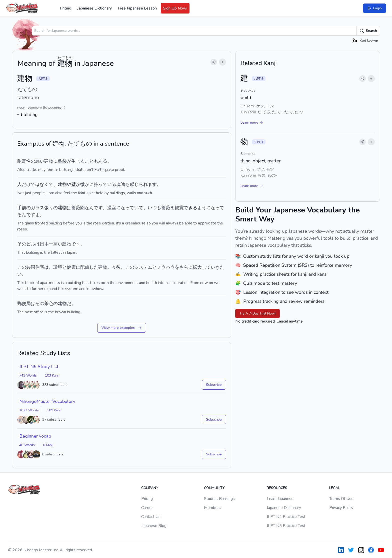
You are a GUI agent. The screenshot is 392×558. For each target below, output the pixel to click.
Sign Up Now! (175, 8)
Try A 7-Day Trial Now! (257, 313)
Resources (277, 488)
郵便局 (24, 304)
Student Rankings (219, 499)
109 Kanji (54, 410)
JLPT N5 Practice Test (286, 526)
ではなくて (42, 184)
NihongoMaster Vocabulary (47, 401)
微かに (87, 184)
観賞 (179, 208)
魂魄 (121, 184)
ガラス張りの (44, 208)
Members (212, 508)
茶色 (49, 304)
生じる (78, 161)
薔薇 (76, 208)
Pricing (65, 8)
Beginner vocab (35, 436)
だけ (26, 184)
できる (190, 208)
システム (143, 267)
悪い (40, 161)
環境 (58, 267)
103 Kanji (52, 375)
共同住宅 (35, 267)
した (94, 267)
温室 (112, 208)
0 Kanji (48, 445)
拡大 (197, 267)
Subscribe (214, 385)
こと (89, 161)
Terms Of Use (341, 499)
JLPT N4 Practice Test (286, 517)
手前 (22, 208)
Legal (334, 488)
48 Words (27, 445)
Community (214, 488)
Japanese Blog (154, 526)
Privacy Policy (341, 508)
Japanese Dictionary (94, 8)
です (76, 244)
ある (103, 161)
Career (147, 508)
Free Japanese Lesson (137, 8)
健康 (71, 267)
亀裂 (62, 161)
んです (96, 208)
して (206, 267)
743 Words (28, 375)
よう (202, 208)
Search (368, 31)
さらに (186, 267)
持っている (105, 184)
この (22, 267)
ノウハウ (166, 267)
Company (150, 488)
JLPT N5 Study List (39, 367)
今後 (116, 267)
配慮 (85, 267)
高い (58, 244)
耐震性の (26, 161)
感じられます (143, 184)
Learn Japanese (280, 499)
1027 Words (29, 410)
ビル (31, 244)
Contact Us (151, 517)
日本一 (46, 244)
